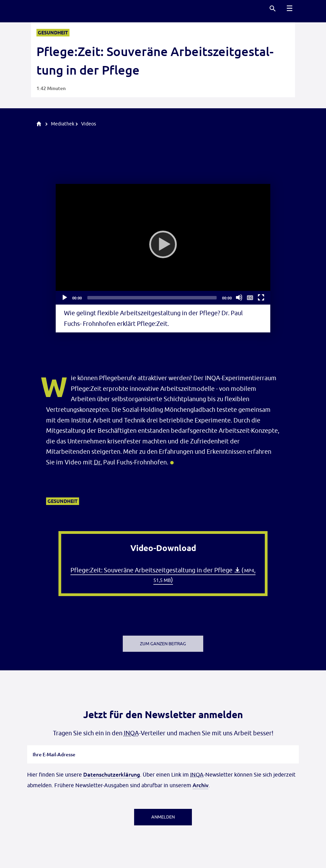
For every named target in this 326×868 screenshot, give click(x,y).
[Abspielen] (163, 244)
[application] (163, 244)
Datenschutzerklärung (112, 774)
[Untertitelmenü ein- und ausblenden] (250, 297)
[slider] (152, 298)
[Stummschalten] (239, 297)
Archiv (200, 785)
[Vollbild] (261, 297)
